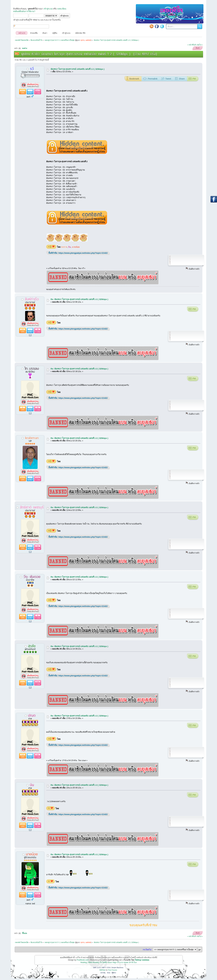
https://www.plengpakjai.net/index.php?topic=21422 (83, 253)
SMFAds (102, 970)
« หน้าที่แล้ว (192, 45)
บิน (70, 247)
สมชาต (64, 247)
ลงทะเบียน (62, 9)
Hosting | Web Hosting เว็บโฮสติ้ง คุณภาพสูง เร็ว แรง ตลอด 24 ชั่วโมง (109, 962)
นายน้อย (76, 247)
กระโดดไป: (147, 950)
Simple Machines (117, 968)
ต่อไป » (200, 45)
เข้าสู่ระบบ (48, 9)
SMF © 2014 (106, 968)
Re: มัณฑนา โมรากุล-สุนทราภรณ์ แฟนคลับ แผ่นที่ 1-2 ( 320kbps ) (79, 299)
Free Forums (113, 970)
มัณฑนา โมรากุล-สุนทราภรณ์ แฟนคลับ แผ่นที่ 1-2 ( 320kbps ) (78, 69)
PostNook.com (83, 960)
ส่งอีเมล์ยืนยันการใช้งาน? (24, 11)
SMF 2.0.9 (97, 968)
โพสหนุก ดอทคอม (142, 960)
